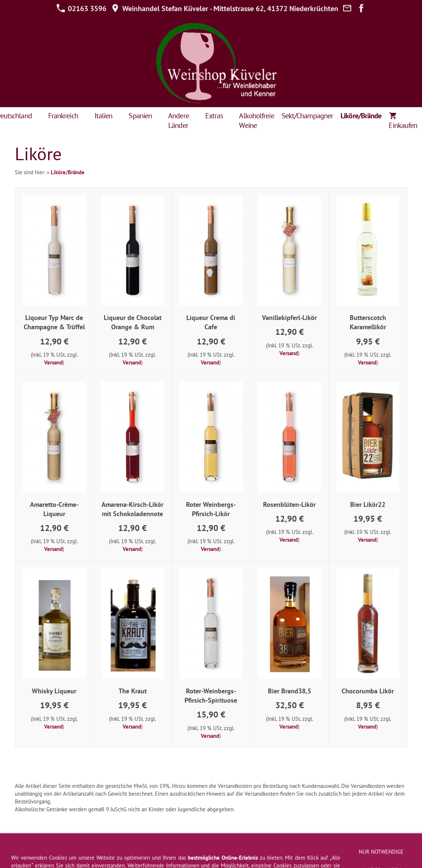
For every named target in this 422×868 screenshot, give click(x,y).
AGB (55, 846)
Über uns (310, 846)
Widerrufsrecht (85, 846)
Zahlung (370, 846)
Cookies (396, 846)
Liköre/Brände (68, 172)
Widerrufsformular (131, 846)
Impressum (30, 846)
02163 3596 (81, 9)
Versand (53, 362)
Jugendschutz (211, 855)
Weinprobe (341, 846)
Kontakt (283, 846)
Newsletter (228, 846)
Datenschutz (174, 846)
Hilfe (202, 846)
